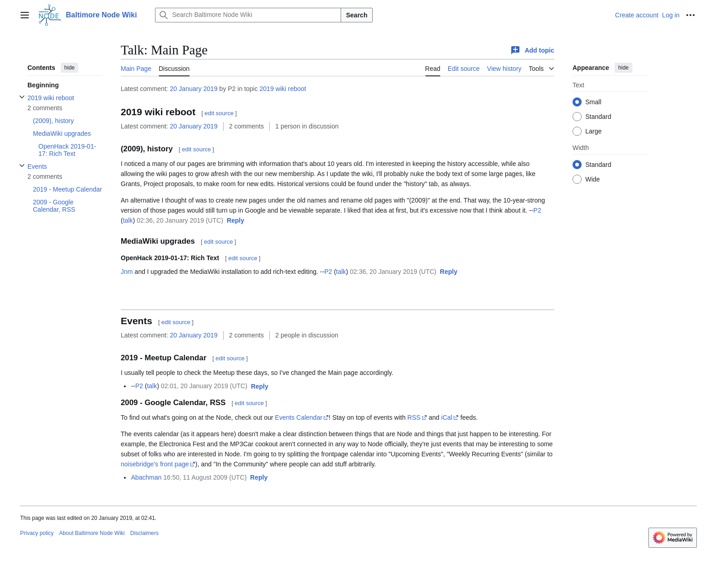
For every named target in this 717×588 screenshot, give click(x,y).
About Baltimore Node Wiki (92, 533)
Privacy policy (37, 533)
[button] (235, 221)
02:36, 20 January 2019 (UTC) (180, 220)
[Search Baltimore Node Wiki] (248, 15)
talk (128, 220)
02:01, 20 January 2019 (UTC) (204, 386)
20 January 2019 (193, 89)
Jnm (127, 272)
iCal (447, 417)
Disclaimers (144, 533)
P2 (537, 210)
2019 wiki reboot (283, 89)
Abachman (146, 477)
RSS (414, 417)
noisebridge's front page (155, 464)
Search (357, 15)
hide (70, 68)
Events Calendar (299, 417)
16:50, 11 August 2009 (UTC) (205, 477)
